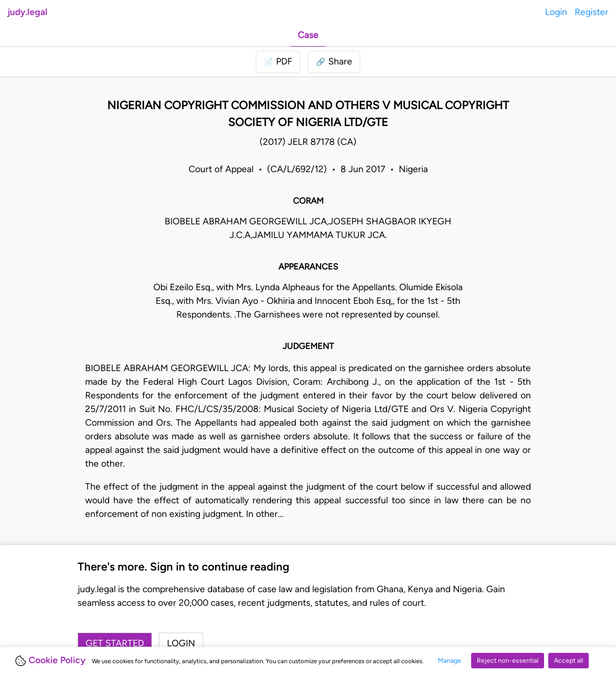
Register (592, 12)
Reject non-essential (508, 661)
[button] (334, 62)
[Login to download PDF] (278, 62)
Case (308, 35)
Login (556, 12)
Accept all (569, 661)
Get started (115, 643)
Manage (450, 661)
